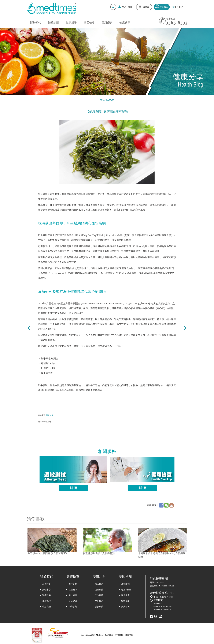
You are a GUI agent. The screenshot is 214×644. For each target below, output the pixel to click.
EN (182, 7)
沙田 (171, 597)
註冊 (130, 7)
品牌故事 (47, 584)
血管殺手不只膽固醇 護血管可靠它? (47, 553)
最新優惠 (107, 23)
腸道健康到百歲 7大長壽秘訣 (99, 553)
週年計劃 (73, 584)
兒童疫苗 (99, 590)
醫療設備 (47, 595)
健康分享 (125, 23)
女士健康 (73, 590)
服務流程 (47, 601)
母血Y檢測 (126, 590)
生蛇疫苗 (99, 601)
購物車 (146, 7)
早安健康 (50, 415)
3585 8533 (160, 583)
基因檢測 (89, 23)
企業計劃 (73, 607)
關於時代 (36, 23)
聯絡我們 (47, 607)
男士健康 (73, 595)
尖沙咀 (163, 597)
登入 (124, 7)
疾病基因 (125, 607)
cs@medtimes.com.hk (165, 586)
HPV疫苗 (99, 595)
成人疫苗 (99, 584)
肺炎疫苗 (99, 607)
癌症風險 (125, 601)
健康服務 (71, 23)
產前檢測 (125, 584)
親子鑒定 (125, 595)
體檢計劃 (53, 23)
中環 (156, 597)
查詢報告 (164, 7)
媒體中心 (47, 590)
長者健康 (73, 601)
